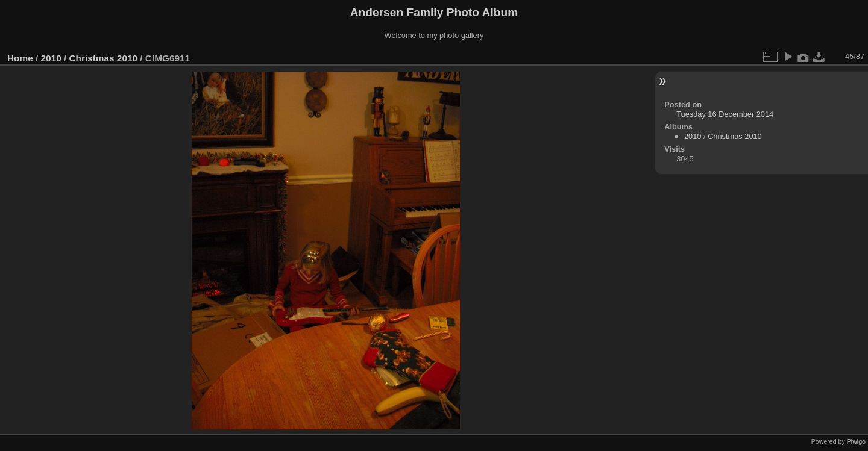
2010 (51, 58)
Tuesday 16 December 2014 (725, 114)
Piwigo (856, 441)
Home (20, 58)
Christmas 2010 (103, 58)
